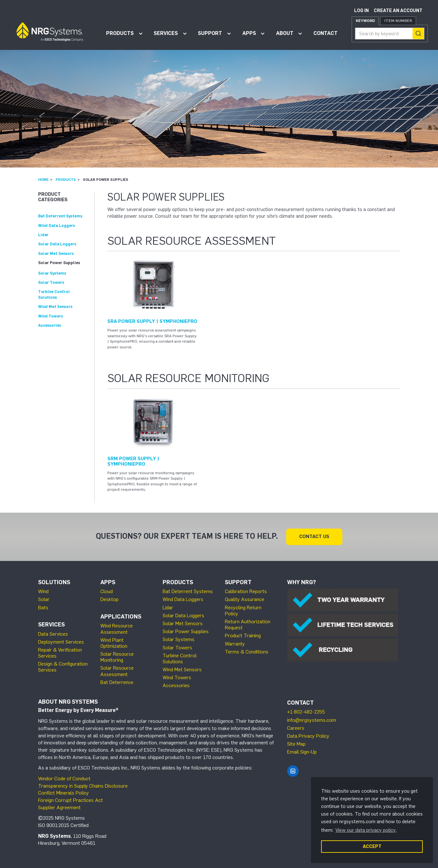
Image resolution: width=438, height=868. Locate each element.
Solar (44, 599)
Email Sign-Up (302, 752)
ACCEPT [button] (372, 846)
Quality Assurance (245, 599)
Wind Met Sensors (55, 307)
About (285, 33)
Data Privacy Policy (308, 736)
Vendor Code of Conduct (64, 779)
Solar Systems (52, 273)
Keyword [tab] (365, 21)
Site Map (296, 744)
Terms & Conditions (247, 652)
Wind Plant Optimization (114, 643)
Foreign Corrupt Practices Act (71, 800)
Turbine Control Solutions (180, 659)
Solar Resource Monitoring (117, 657)
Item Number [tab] (398, 21)
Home (43, 180)
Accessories (50, 325)
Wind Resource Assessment (117, 629)
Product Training (243, 636)
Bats (43, 608)
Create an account (398, 11)
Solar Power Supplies (59, 263)
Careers (296, 728)
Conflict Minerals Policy (64, 793)
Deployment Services (61, 642)
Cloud (107, 591)
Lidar (43, 235)
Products (120, 33)
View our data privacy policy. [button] (366, 830)
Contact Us (314, 537)
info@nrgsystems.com (312, 720)
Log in (361, 11)
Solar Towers (51, 282)
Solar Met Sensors (56, 253)
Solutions (54, 582)
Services (166, 33)
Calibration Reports (246, 591)
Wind (43, 591)
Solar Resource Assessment (117, 671)
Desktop (109, 599)
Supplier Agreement (59, 807)
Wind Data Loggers (57, 226)
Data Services (53, 634)
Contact (326, 33)
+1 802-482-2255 (306, 712)
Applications (121, 617)
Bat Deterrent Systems (60, 216)
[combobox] (390, 34)
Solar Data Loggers (57, 244)
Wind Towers (51, 316)
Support (210, 33)
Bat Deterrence (117, 682)
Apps (249, 33)
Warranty (235, 644)
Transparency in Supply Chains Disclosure (83, 786)
